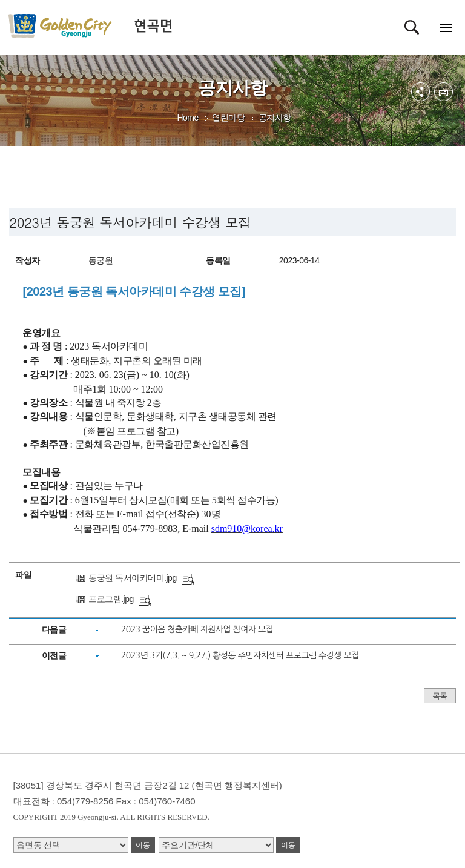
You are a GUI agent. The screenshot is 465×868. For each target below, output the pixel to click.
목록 (440, 696)
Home (187, 118)
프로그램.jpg (111, 599)
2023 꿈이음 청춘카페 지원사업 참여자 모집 (197, 629)
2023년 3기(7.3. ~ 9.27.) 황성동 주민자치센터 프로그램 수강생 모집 (240, 655)
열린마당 (228, 118)
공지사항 (275, 118)
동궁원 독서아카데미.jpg (132, 578)
